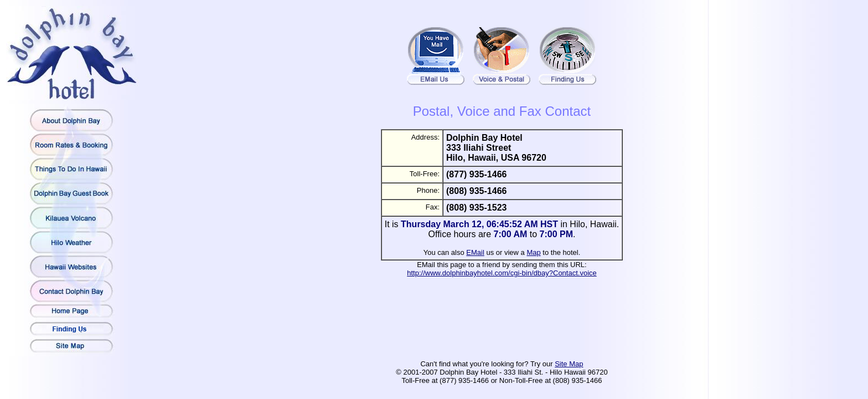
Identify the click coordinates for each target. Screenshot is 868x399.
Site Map (569, 364)
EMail (475, 252)
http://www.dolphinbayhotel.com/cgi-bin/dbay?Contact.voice (502, 273)
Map (533, 252)
